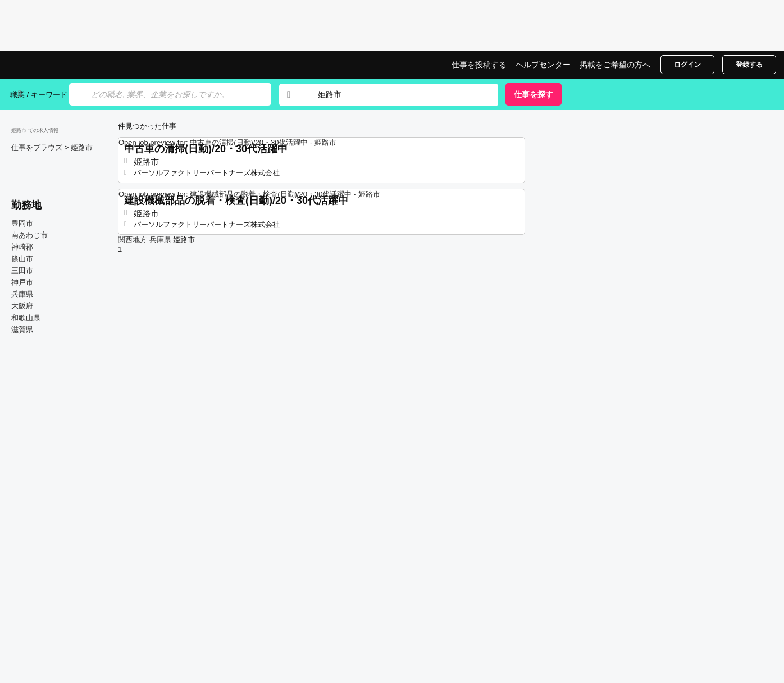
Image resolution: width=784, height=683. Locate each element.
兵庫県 (22, 294)
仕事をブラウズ (38, 147)
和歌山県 (26, 318)
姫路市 (82, 147)
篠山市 (22, 259)
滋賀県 (22, 329)
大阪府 (22, 306)
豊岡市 (22, 223)
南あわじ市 (29, 235)
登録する (749, 65)
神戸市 (22, 282)
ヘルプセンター (543, 65)
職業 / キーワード (39, 95)
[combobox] (397, 95)
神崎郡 (22, 247)
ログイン (687, 65)
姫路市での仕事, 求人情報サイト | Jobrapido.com (52, 65)
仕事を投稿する (479, 65)
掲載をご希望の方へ (615, 65)
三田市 (22, 270)
